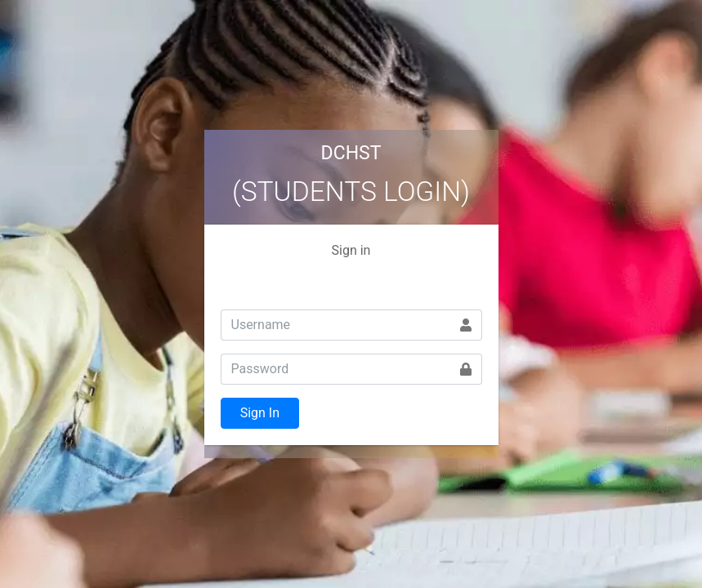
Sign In (260, 413)
